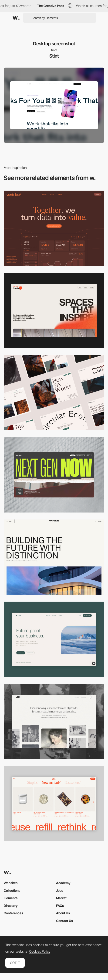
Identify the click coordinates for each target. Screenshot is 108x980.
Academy (63, 883)
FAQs (60, 906)
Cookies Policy (40, 951)
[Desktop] (54, 228)
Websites (11, 883)
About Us (63, 913)
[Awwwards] (16, 18)
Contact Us (64, 921)
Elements (11, 898)
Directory (11, 906)
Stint (54, 56)
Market (61, 898)
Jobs (60, 890)
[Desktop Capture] (54, 639)
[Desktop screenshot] (54, 722)
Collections (12, 890)
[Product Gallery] (54, 804)
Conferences (13, 913)
